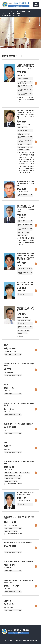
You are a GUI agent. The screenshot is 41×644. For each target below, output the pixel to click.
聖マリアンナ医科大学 (13, 14)
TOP (3, 14)
